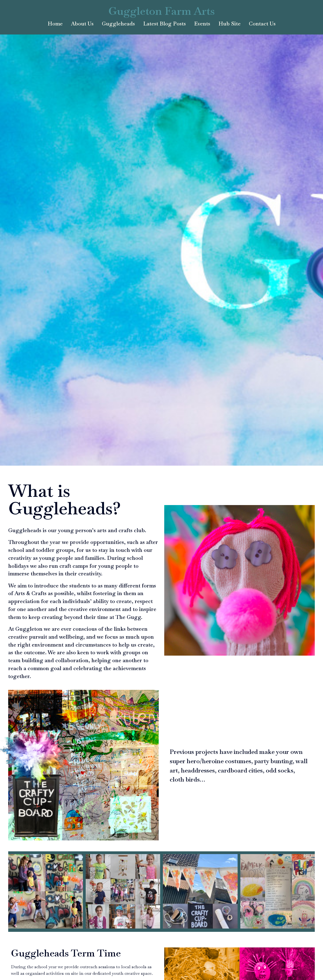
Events (202, 24)
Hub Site (230, 24)
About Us (82, 24)
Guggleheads (118, 24)
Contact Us (262, 24)
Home (55, 24)
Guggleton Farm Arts (161, 11)
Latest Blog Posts (165, 24)
